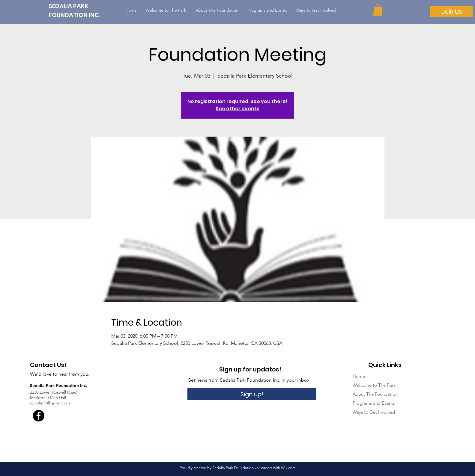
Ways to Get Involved (374, 412)
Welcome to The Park (374, 385)
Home (359, 376)
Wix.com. (289, 468)
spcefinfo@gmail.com (50, 403)
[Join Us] (452, 12)
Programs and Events (374, 403)
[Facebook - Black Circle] (39, 416)
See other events (237, 109)
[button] (378, 10)
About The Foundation (375, 394)
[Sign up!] (252, 394)
